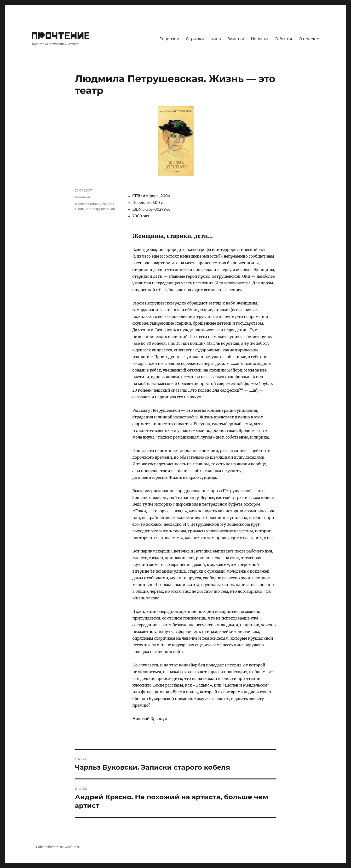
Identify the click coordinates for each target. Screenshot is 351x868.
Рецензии (169, 39)
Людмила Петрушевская (95, 209)
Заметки (236, 39)
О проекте (309, 39)
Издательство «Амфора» (95, 204)
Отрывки (195, 39)
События (283, 39)
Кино (216, 39)
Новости (259, 39)
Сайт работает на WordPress (58, 847)
